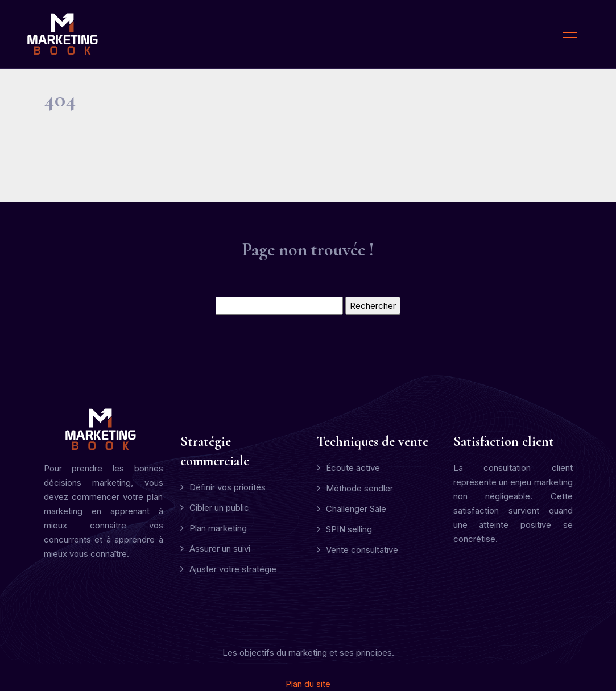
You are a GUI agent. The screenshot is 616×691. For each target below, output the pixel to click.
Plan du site (308, 684)
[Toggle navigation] (569, 34)
